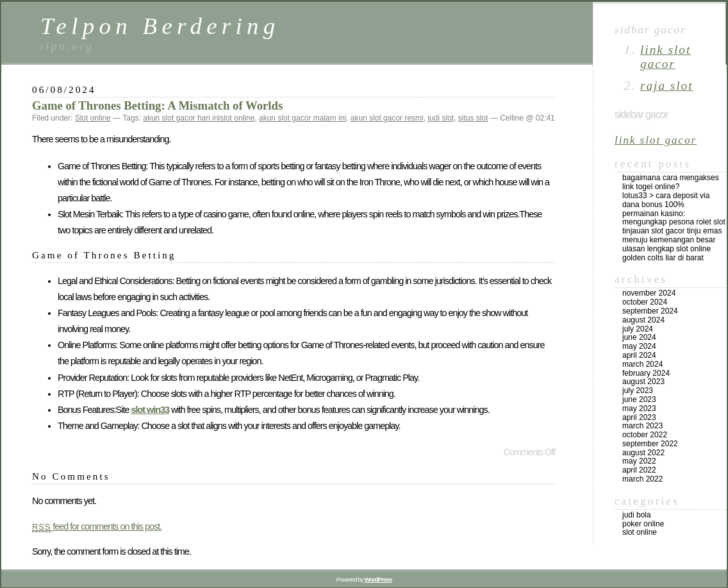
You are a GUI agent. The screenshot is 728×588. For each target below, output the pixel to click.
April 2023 (639, 417)
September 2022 (650, 444)
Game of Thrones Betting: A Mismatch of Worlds (157, 105)
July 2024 (638, 329)
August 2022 (643, 453)
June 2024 (639, 337)
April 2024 (639, 355)
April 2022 (639, 470)
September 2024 (650, 311)
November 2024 (649, 293)
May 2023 (639, 408)
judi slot (441, 118)
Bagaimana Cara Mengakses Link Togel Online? (671, 182)
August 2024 (643, 320)
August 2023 (643, 382)
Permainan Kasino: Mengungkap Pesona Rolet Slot (674, 218)
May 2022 (639, 461)
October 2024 (645, 302)
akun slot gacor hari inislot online (199, 118)
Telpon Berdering (160, 26)
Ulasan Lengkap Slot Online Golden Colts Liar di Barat (666, 253)
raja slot (667, 86)
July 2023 (638, 391)
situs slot (473, 118)
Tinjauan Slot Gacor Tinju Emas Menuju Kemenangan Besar (672, 235)
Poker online (643, 524)
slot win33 (150, 410)
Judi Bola (637, 515)
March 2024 (642, 364)
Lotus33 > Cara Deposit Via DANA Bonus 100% (666, 200)
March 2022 (642, 479)
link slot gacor (666, 57)
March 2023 (642, 426)
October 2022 (645, 435)
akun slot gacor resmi (387, 118)
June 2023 (639, 399)
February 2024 (646, 373)
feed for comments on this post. (97, 526)
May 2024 (639, 346)
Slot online (93, 118)
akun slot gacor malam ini (302, 118)
